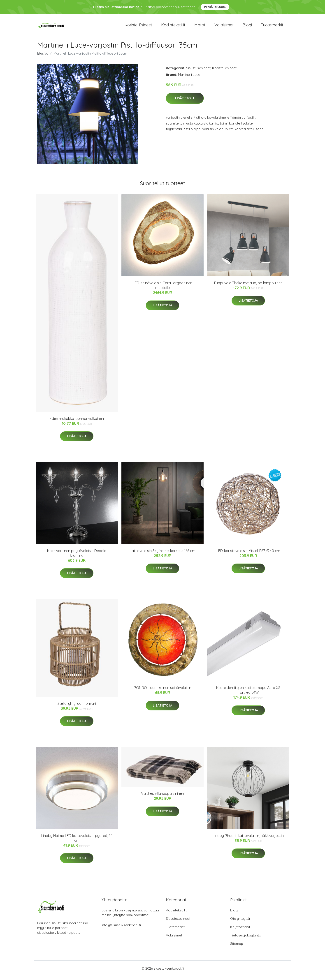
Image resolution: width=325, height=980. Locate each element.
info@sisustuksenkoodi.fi (121, 929)
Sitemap (237, 947)
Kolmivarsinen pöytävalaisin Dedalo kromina (77, 557)
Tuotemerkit (272, 27)
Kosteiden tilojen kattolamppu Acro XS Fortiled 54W (248, 694)
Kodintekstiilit (173, 27)
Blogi (247, 27)
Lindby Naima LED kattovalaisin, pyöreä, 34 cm (77, 842)
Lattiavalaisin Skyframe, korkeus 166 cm (162, 555)
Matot (200, 27)
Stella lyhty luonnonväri (77, 707)
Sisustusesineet (198, 72)
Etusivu (43, 57)
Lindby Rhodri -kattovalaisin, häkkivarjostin (248, 839)
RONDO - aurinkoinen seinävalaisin (162, 692)
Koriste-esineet (138, 27)
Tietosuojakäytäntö (246, 939)
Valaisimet (224, 27)
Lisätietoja (185, 102)
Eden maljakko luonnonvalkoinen (77, 422)
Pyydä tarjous (215, 7)
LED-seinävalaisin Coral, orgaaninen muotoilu (163, 289)
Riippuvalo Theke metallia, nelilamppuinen (248, 287)
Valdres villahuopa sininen (162, 797)
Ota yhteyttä (240, 922)
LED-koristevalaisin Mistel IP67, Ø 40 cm (248, 555)
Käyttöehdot (240, 931)
